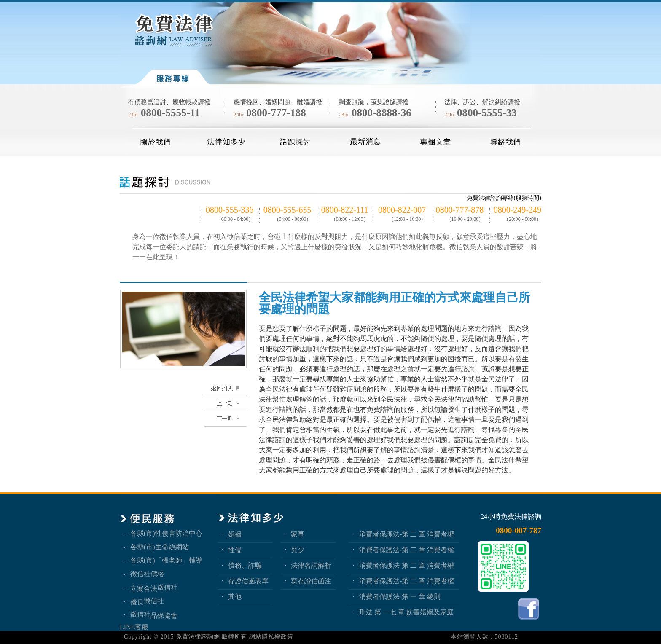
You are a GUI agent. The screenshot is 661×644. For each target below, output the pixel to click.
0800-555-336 (230, 210)
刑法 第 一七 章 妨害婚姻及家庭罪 (406, 612)
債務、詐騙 (245, 565)
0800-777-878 (460, 210)
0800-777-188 (276, 113)
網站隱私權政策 (271, 637)
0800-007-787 (519, 530)
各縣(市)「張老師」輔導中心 (166, 560)
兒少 (298, 550)
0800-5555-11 (170, 113)
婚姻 (235, 534)
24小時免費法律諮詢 (511, 517)
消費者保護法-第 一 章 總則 (400, 597)
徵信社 (167, 587)
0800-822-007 (402, 210)
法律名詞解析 (311, 565)
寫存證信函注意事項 (311, 581)
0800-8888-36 (382, 113)
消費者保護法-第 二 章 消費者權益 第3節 (407, 550)
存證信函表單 (248, 581)
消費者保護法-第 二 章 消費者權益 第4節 (407, 534)
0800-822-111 (345, 210)
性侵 (235, 550)
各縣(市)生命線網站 (160, 547)
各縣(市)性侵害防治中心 (166, 533)
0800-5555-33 (487, 113)
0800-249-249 (517, 210)
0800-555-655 (287, 210)
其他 (235, 597)
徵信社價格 (147, 574)
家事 (298, 534)
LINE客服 (134, 627)
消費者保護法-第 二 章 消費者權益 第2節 (407, 565)
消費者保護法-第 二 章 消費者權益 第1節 (407, 581)
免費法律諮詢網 (198, 637)
